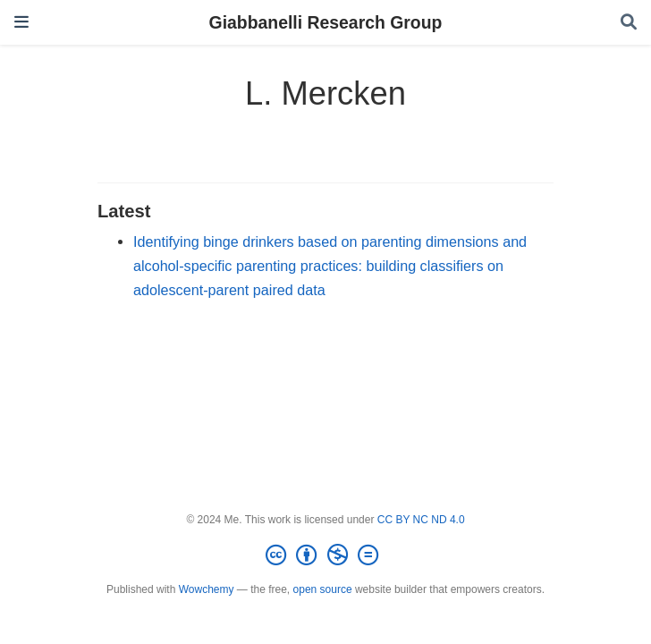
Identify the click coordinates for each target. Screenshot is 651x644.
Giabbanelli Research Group (326, 22)
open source (323, 589)
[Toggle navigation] (21, 22)
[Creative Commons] (325, 555)
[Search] (629, 23)
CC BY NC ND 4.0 (421, 520)
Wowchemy (207, 589)
